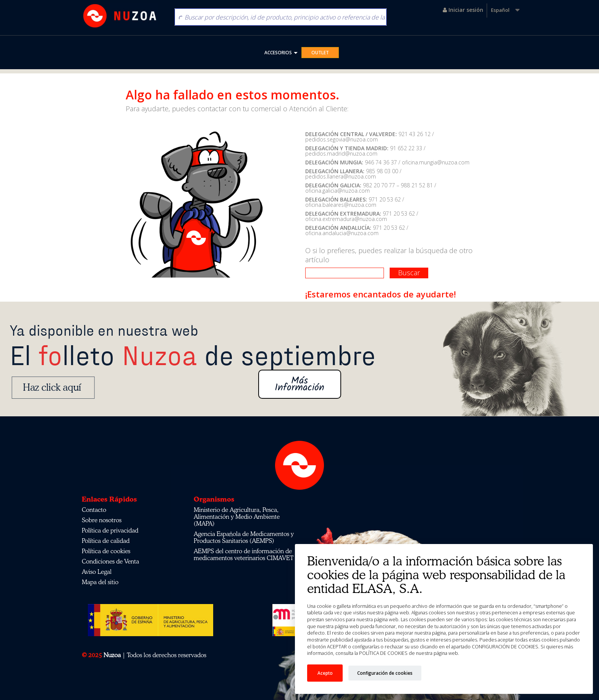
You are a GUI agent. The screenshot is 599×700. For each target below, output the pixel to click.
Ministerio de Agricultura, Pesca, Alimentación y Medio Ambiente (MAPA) (237, 516)
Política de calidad (106, 541)
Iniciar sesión (463, 10)
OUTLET (320, 53)
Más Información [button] (299, 384)
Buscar (409, 273)
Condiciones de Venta (110, 561)
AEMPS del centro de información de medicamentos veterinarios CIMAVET (244, 554)
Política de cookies (106, 551)
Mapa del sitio (100, 582)
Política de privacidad (110, 530)
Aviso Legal (97, 572)
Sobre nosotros (102, 520)
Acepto (325, 673)
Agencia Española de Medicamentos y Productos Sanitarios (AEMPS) (244, 537)
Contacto (94, 510)
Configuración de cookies (385, 673)
